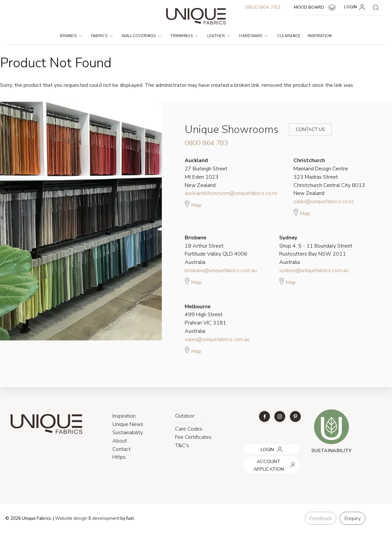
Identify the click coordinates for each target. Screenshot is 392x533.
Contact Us (306, 129)
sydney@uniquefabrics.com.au (314, 270)
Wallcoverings (141, 36)
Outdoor (185, 416)
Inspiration (320, 36)
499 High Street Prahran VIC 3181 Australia (205, 319)
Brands (71, 36)
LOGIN (356, 7)
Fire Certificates (193, 437)
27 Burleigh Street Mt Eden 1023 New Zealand (206, 173)
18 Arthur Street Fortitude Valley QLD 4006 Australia (216, 250)
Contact (122, 449)
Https (119, 457)
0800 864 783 (263, 7)
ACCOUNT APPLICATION (269, 459)
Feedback (321, 518)
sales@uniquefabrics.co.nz (324, 202)
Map (193, 204)
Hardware (254, 36)
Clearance (289, 36)
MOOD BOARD (316, 8)
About (120, 441)
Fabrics (102, 36)
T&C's (182, 445)
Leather (219, 36)
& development (104, 518)
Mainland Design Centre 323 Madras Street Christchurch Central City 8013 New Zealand (329, 177)
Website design (71, 518)
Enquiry (353, 518)
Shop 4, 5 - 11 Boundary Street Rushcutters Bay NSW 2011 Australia (316, 250)
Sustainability (128, 433)
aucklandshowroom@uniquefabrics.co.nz (231, 193)
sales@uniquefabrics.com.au (217, 339)
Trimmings (184, 36)
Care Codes (189, 429)
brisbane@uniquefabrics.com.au (221, 270)
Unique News (128, 424)
